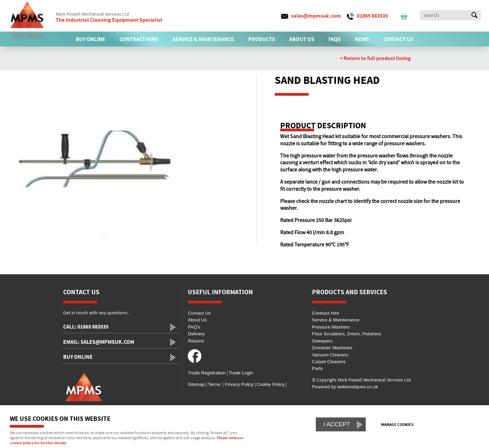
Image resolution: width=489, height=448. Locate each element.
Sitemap (196, 384)
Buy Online (78, 357)
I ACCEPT (337, 424)
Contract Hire (326, 313)
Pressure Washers (331, 327)
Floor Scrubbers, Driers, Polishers (347, 334)
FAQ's (194, 327)
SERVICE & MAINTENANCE (203, 39)
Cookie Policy (271, 384)
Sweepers (322, 341)
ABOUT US (302, 39)
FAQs (334, 39)
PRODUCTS (262, 39)
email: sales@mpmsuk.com (99, 342)
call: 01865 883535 (86, 327)
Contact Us (199, 313)
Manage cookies (397, 425)
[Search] (444, 15)
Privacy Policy (238, 384)
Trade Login (241, 373)
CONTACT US (398, 39)
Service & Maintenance (336, 320)
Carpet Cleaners (329, 362)
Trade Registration (207, 373)
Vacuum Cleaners (330, 355)
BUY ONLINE (90, 39)
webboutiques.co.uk (358, 387)
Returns (196, 341)
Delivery (196, 334)
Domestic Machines (332, 348)
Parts (318, 368)
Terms (214, 384)
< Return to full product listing (375, 58)
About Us (197, 320)
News (362, 39)
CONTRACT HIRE (139, 39)
